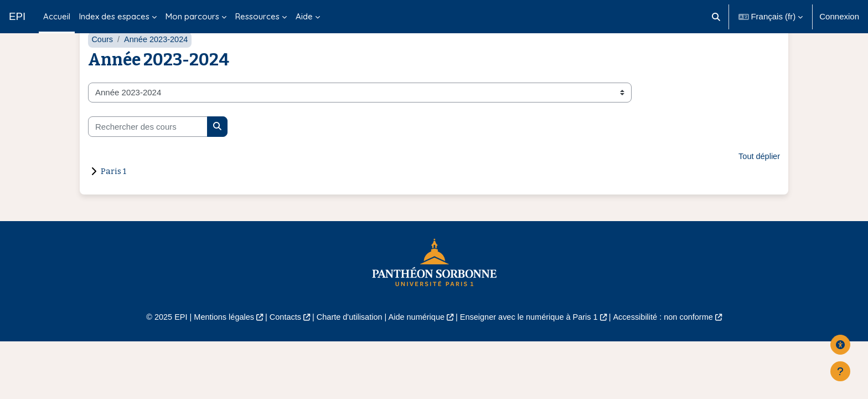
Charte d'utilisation (346, 344)
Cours (102, 65)
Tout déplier (758, 183)
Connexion (839, 16)
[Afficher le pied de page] (840, 371)
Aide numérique (415, 344)
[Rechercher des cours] (148, 153)
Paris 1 (113, 198)
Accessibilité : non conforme (672, 344)
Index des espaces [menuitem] (114, 16)
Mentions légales (216, 344)
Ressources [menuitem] (257, 16)
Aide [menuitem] (304, 16)
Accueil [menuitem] (57, 16)
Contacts (280, 344)
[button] (716, 17)
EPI (17, 16)
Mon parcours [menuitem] (192, 16)
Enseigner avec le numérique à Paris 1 (533, 344)
